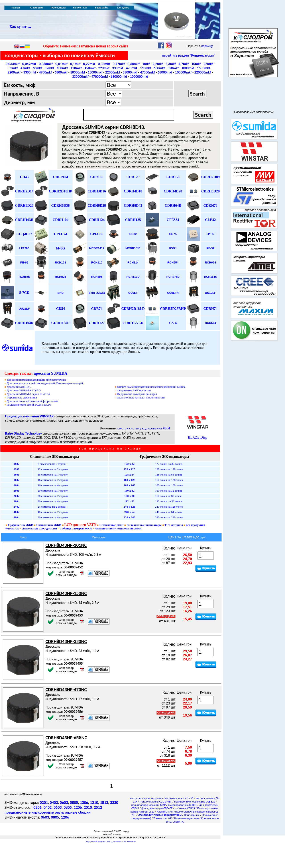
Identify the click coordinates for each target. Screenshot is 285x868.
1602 (16, 480)
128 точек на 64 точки (168, 475)
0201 (44, 803)
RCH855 (24, 277)
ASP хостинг (130, 842)
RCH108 (61, 262)
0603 (64, 803)
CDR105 (97, 177)
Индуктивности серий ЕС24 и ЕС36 (29, 405)
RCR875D (173, 277)
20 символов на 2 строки (53, 496)
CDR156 (173, 177)
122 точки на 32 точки (168, 464)
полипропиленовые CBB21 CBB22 (195, 802)
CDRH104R (24, 323)
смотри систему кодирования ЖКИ (144, 428)
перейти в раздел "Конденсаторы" (189, 55)
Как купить (123, 8)
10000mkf (78, 72)
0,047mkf (29, 64)
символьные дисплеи (39, 528)
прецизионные (17, 812)
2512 (98, 807)
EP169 (210, 234)
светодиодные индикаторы (144, 525)
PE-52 (210, 248)
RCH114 (133, 262)
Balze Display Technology (23, 433)
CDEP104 (61, 177)
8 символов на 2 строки (52, 464)
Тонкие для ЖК (163, 818)
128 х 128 (129, 469)
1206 (84, 803)
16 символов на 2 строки (53, 480)
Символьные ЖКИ (49, 525)
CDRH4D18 (133, 191)
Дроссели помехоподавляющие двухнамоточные (37, 380)
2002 (16, 496)
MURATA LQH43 (24, 390)
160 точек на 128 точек (169, 480)
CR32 (133, 234)
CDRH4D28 (173, 191)
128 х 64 (129, 475)
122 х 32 (129, 464)
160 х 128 (129, 480)
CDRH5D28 (211, 191)
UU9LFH (173, 293)
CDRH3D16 (97, 191)
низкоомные (43, 812)
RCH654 (173, 262)
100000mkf (183, 72)
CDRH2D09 (211, 177)
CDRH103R (24, 220)
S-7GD (24, 293)
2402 (16, 507)
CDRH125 (133, 220)
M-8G (60, 248)
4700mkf (45, 72)
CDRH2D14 (24, 191)
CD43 (24, 177)
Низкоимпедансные (186, 818)
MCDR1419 (97, 248)
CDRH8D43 (133, 205)
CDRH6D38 (60, 205)
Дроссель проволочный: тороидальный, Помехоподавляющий (45, 383)
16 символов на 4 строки (53, 485)
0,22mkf (89, 64)
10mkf (196, 64)
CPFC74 (60, 234)
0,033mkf (13, 64)
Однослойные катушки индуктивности (141, 397)
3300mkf (30, 72)
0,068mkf (46, 64)
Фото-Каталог (58, 8)
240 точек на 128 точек (169, 507)
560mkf (145, 68)
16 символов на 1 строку (53, 475)
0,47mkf (119, 64)
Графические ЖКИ (21, 525)
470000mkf (100, 77)
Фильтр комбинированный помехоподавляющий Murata (151, 387)
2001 (16, 491)
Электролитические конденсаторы (160, 815)
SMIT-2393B (97, 293)
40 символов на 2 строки (53, 512)
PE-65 (24, 262)
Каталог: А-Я (80, 8)
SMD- (134, 390)
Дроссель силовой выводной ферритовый (32, 401)
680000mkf (119, 77)
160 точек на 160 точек (169, 485)
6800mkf (61, 72)
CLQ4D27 (24, 234)
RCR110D (133, 277)
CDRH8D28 (97, 205)
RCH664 (210, 262)
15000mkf (95, 72)
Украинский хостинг (96, 842)
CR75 (173, 234)
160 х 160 (129, 485)
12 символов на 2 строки (53, 469)
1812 (104, 803)
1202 (16, 469)
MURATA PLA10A (28, 394)
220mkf (104, 68)
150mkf (90, 68)
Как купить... (20, 27)
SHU (60, 293)
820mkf (173, 68)
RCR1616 (211, 277)
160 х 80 (129, 496)
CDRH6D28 (24, 205)
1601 (16, 475)
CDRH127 (97, 323)
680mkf (159, 68)
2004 (16, 501)
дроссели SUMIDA (51, 373)
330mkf (118, 68)
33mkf (13, 68)
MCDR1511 (133, 248)
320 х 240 (129, 517)
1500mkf (204, 68)
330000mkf (80, 77)
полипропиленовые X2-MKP (149, 805)
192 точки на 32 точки (168, 501)
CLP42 (210, 220)
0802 (16, 464)
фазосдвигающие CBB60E (157, 808)
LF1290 (24, 248)
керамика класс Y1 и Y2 (179, 798)
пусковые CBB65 (185, 808)
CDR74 (97, 309)
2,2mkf (158, 64)
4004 (16, 517)
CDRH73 (211, 205)
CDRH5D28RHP (173, 309)
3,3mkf (171, 64)
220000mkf (203, 72)
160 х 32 (129, 491)
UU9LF (133, 293)
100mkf (62, 68)
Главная (15, 8)
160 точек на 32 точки (168, 491)
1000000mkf (139, 77)
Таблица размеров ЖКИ (76, 528)
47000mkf (147, 72)
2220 (114, 803)
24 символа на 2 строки (52, 507)
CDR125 (133, 177)
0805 (74, 803)
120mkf (76, 68)
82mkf (49, 68)
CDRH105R (60, 323)
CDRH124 (97, 220)
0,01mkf (61, 64)
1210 (94, 803)
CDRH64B (173, 205)
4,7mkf (184, 64)
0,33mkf (104, 64)
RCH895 (97, 277)
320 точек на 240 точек (169, 517)
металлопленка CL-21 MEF (156, 802)
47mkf (25, 68)
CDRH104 (60, 220)
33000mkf (130, 72)
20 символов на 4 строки (53, 501)
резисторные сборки (73, 812)
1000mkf (188, 68)
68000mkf (165, 72)
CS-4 (173, 323)
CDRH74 (211, 309)
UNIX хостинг (114, 842)
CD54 (60, 309)
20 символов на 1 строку (53, 491)
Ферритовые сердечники (22, 397)
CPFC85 (97, 234)
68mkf (37, 68)
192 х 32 (129, 501)
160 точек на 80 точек (168, 496)
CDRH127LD (133, 323)
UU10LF (211, 293)
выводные (137, 394)
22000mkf (112, 72)
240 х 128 (129, 507)
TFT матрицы (174, 525)
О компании (37, 8)
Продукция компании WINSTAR (29, 416)
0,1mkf (75, 64)
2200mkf (14, 72)
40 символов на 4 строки (53, 517)
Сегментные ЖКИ (111, 525)
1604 (16, 485)
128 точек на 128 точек (169, 469)
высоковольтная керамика (147, 798)
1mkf (146, 64)
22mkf (208, 64)
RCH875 (61, 277)
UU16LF (24, 309)
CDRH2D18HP (60, 191)
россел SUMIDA (19, 387)
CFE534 (173, 220)
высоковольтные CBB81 (182, 805)
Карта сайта (102, 8)
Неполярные (192, 815)
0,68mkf (134, 64)
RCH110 (97, 262)
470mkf (132, 68)
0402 (54, 803)
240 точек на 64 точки (168, 512)
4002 (16, 512)
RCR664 (210, 323)
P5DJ (173, 248)
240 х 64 (129, 512)
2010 (88, 807)
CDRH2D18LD (133, 309)
